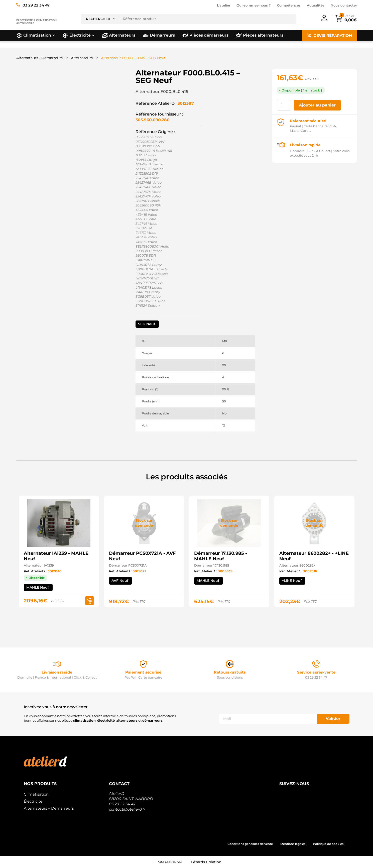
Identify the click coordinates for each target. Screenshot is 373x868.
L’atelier (224, 5)
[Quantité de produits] (284, 105)
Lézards (206, 862)
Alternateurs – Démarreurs (49, 808)
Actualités (316, 5)
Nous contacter (344, 5)
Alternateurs (82, 58)
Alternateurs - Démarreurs (39, 58)
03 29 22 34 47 (122, 804)
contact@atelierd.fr (127, 809)
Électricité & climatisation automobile (36, 22)
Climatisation (36, 794)
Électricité (33, 801)
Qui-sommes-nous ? (254, 5)
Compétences (289, 5)
